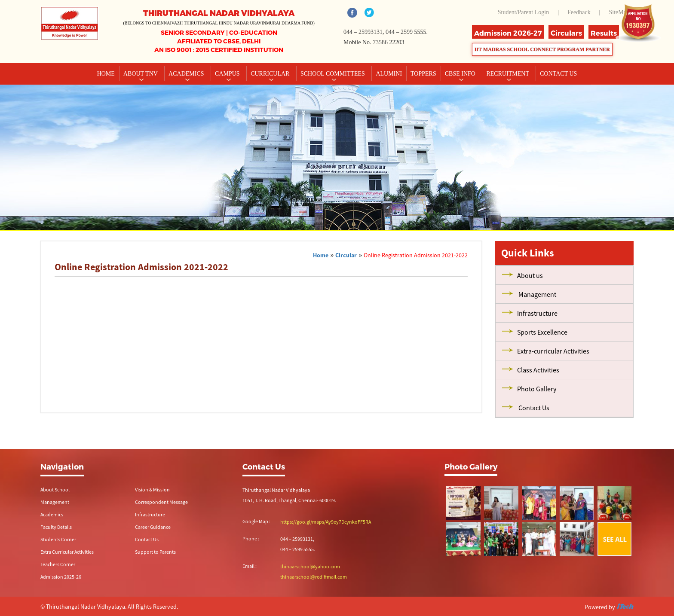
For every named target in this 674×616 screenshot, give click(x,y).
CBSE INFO (461, 74)
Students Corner (58, 539)
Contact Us (147, 539)
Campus (228, 74)
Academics (187, 74)
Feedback (579, 12)
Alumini (389, 74)
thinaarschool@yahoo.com (310, 566)
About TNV (141, 74)
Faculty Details (56, 527)
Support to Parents (155, 552)
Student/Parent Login (523, 12)
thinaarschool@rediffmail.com (314, 577)
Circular (346, 255)
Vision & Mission (152, 489)
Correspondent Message (161, 502)
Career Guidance (153, 527)
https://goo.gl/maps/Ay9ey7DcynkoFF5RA (326, 522)
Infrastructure (150, 514)
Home (106, 74)
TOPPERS (423, 74)
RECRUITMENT (508, 74)
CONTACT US (558, 74)
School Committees (334, 74)
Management (55, 502)
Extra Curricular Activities (67, 552)
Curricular (271, 74)
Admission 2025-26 (61, 577)
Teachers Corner (58, 564)
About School (55, 489)
